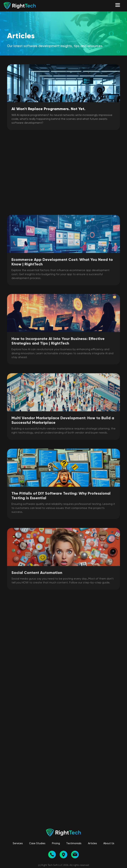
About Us (109, 843)
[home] (18, 6)
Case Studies (37, 843)
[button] (118, 6)
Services (18, 843)
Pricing (56, 843)
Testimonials (74, 843)
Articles (92, 843)
